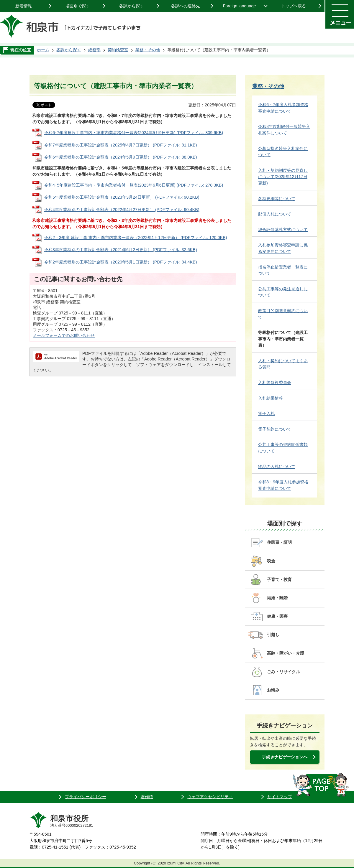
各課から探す (132, 6)
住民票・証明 (279, 542)
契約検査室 (118, 50)
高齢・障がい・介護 (286, 653)
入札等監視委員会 (275, 383)
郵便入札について (275, 214)
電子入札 (266, 414)
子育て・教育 (279, 579)
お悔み (273, 690)
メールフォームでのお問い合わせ (64, 335)
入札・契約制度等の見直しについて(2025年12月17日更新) (283, 177)
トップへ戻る (294, 6)
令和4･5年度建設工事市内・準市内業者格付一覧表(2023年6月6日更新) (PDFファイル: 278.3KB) (134, 185)
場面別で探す (78, 6)
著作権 (147, 797)
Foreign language (239, 6)
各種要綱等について (277, 199)
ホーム (43, 50)
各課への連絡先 (186, 6)
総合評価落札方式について (283, 230)
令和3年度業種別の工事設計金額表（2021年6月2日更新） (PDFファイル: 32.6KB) (121, 250)
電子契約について (275, 429)
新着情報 (24, 6)
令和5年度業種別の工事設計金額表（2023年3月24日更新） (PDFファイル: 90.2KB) (122, 197)
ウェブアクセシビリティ (210, 797)
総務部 (94, 50)
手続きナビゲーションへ (285, 757)
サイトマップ (280, 797)
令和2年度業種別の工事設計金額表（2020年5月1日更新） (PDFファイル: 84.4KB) (121, 262)
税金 (271, 561)
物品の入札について (277, 467)
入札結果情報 (271, 398)
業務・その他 (148, 50)
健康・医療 (277, 616)
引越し (273, 635)
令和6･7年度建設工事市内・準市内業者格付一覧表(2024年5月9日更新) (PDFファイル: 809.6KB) (134, 133)
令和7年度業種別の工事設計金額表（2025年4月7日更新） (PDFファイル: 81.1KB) (121, 145)
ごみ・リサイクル (283, 672)
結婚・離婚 (277, 598)
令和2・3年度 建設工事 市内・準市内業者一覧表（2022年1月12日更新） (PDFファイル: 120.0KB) (136, 238)
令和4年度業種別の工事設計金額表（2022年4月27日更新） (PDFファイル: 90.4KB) (122, 210)
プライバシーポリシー (86, 797)
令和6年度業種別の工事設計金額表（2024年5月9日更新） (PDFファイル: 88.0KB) (121, 157)
